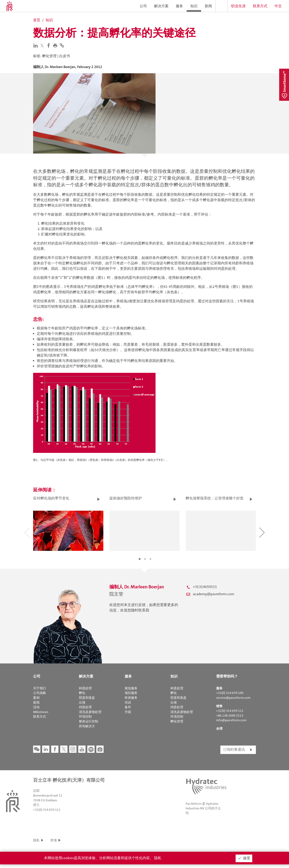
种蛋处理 (85, 688)
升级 (128, 712)
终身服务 (131, 698)
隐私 (36, 840)
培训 (128, 702)
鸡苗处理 (85, 707)
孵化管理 (177, 721)
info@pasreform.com (231, 720)
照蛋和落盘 (87, 698)
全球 (219, 729)
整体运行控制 (89, 721)
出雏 (82, 702)
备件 (128, 707)
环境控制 (85, 717)
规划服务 (131, 688)
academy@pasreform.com (214, 594)
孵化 (82, 693)
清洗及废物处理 (90, 712)
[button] (56, 45)
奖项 (54, 840)
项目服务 (131, 693)
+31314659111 (205, 587)
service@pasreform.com (233, 698)
